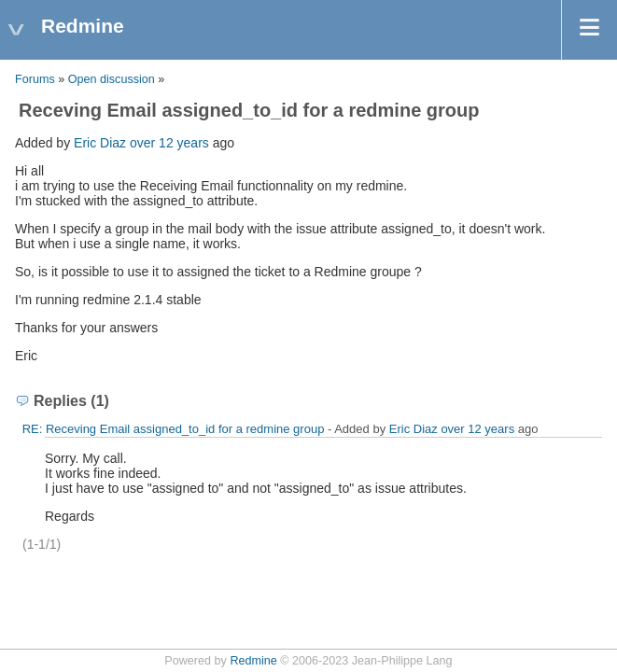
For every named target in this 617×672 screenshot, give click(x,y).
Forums (35, 79)
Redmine (253, 661)
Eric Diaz (100, 143)
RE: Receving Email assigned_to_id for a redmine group (174, 429)
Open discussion (112, 79)
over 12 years (169, 143)
